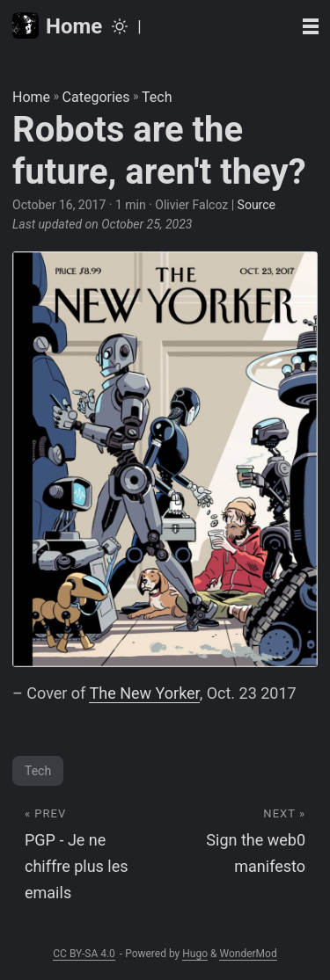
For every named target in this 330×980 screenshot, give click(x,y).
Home (57, 25)
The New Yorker (144, 693)
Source (257, 205)
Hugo (195, 954)
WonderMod (248, 954)
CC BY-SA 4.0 (84, 954)
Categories (96, 97)
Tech (157, 97)
